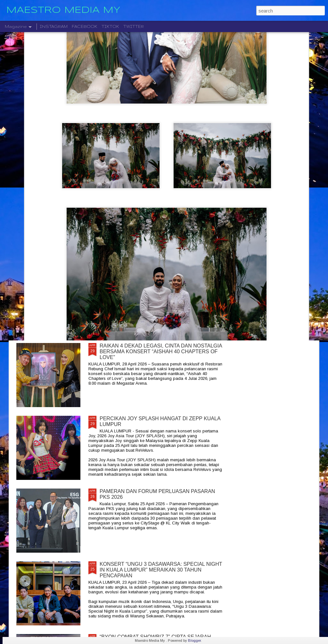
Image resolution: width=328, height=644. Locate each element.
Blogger (194, 640)
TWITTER (134, 26)
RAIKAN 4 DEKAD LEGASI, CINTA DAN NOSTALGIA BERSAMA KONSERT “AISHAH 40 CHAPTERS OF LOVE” (161, 351)
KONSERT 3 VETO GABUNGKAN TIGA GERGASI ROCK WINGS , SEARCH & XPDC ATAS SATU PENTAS (51, 233)
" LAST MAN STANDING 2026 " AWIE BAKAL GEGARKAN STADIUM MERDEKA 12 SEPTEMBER (160, 276)
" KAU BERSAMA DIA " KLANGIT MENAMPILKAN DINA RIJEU (204, 227)
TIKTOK (110, 26)
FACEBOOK (85, 26)
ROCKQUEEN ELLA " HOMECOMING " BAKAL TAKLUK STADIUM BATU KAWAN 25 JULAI (280, 230)
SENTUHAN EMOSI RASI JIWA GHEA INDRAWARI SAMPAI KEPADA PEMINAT (128, 227)
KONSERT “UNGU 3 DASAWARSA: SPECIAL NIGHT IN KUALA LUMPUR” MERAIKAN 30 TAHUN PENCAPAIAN (161, 570)
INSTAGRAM (54, 26)
